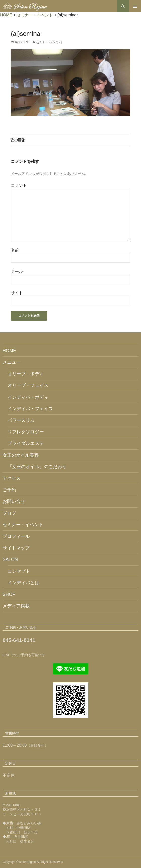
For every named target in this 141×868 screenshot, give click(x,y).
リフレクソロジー (26, 432)
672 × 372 (22, 42)
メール (17, 272)
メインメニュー (135, 6)
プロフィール (16, 536)
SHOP (9, 594)
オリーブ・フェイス (28, 385)
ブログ (9, 513)
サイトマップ (16, 548)
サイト (17, 293)
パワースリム (21, 420)
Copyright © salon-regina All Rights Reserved (33, 862)
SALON (10, 559)
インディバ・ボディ (28, 397)
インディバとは (23, 583)
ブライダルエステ (26, 443)
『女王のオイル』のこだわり (37, 467)
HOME (9, 351)
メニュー (12, 362)
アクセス (12, 478)
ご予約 (9, 490)
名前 (15, 250)
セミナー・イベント (50, 42)
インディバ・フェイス (30, 409)
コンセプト (19, 571)
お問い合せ (14, 501)
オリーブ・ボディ (26, 374)
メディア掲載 (16, 606)
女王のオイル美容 (21, 455)
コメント (19, 186)
